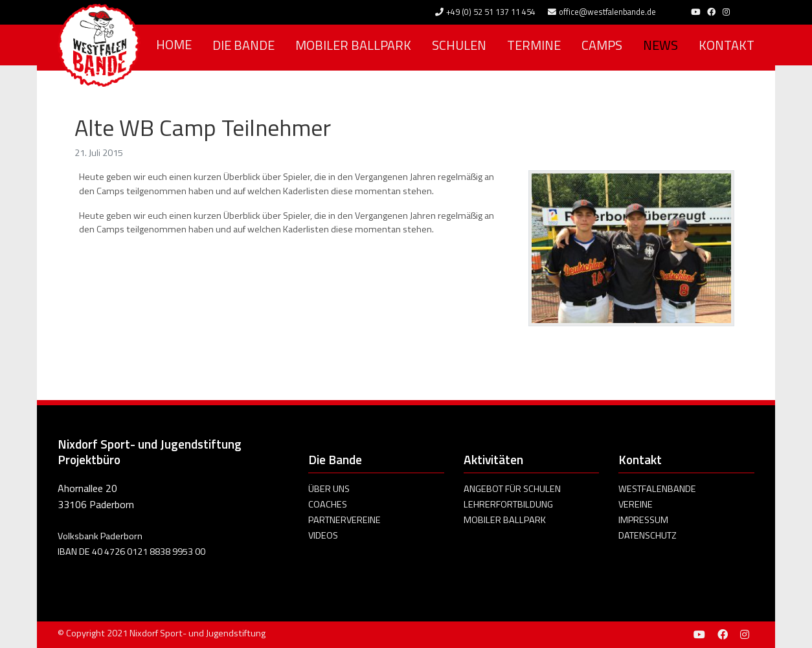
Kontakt (727, 45)
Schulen (459, 45)
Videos (323, 535)
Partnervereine (344, 520)
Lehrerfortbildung (508, 504)
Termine (534, 45)
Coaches (328, 504)
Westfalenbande (657, 489)
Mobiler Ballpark (353, 45)
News (660, 45)
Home (174, 44)
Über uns (329, 489)
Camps (602, 45)
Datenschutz (648, 535)
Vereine (636, 504)
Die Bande (243, 45)
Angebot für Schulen (512, 489)
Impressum (643, 520)
